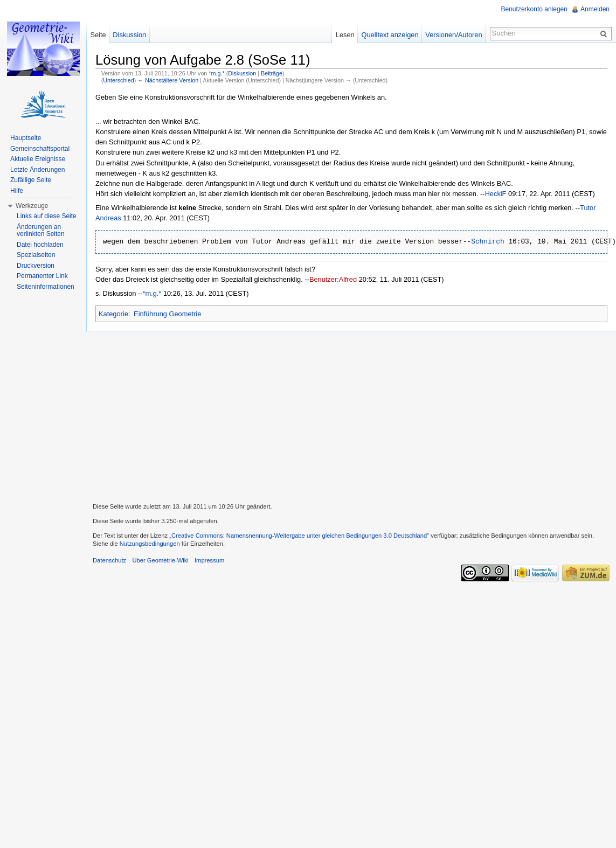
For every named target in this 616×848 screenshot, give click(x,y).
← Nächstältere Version (168, 80)
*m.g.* (216, 73)
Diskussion (242, 73)
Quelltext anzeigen (390, 35)
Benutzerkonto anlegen (534, 9)
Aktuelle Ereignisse (38, 159)
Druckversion (36, 266)
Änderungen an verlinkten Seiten (41, 231)
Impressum (209, 560)
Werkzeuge (32, 206)
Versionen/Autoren (454, 35)
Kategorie (113, 314)
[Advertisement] (351, 415)
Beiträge (272, 73)
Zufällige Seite (31, 180)
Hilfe (17, 191)
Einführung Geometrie (167, 314)
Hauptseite (26, 138)
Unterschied (118, 80)
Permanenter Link (42, 276)
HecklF (496, 194)
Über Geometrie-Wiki (160, 560)
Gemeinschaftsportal (40, 149)
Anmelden (595, 9)
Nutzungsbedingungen (150, 544)
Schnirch (487, 242)
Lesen (345, 35)
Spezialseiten (36, 255)
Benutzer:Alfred (333, 279)
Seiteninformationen (46, 287)
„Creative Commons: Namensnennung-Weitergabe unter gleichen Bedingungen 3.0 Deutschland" (299, 536)
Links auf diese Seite (47, 216)
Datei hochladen (40, 245)
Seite (98, 35)
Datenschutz (109, 560)
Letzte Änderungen (37, 170)
